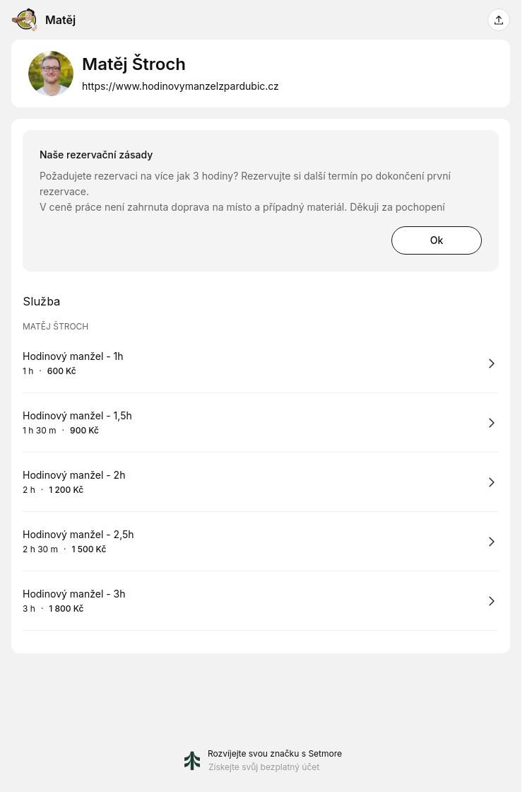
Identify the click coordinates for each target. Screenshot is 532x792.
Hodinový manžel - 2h (74, 475)
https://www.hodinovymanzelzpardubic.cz (181, 86)
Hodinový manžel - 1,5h (77, 415)
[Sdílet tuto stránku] (499, 20)
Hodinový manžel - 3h (74, 594)
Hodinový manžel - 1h (73, 356)
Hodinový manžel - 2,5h (78, 534)
